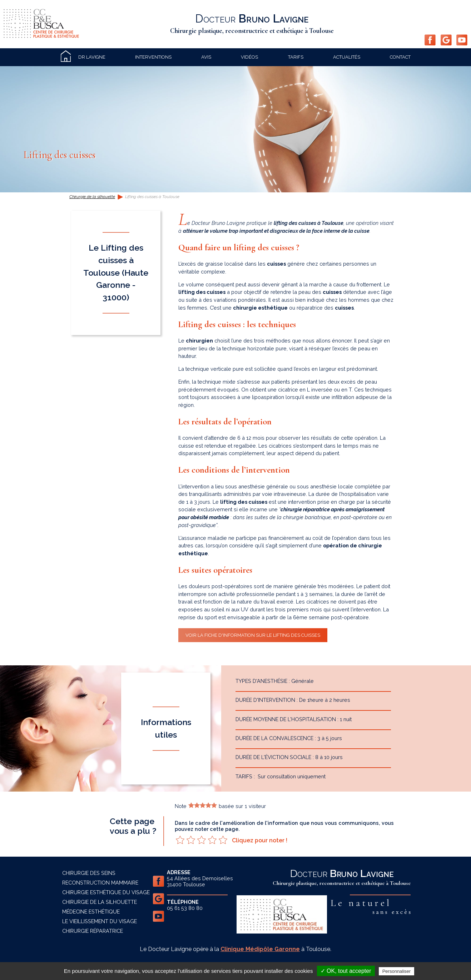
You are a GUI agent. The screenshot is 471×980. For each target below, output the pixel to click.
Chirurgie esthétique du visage (106, 892)
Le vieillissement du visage (100, 921)
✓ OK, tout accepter (346, 971)
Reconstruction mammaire (100, 883)
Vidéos (249, 57)
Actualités (347, 57)
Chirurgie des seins (89, 873)
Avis (206, 57)
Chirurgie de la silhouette (92, 197)
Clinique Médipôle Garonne (260, 949)
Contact (400, 57)
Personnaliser (397, 971)
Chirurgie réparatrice (93, 931)
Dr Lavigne (92, 57)
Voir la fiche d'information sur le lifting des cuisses (253, 635)
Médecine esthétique (91, 912)
